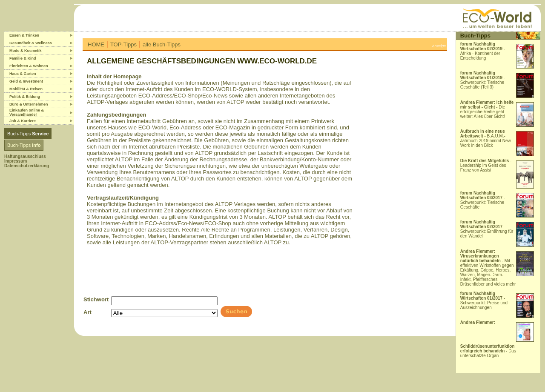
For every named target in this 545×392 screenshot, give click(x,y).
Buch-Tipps (28, 134)
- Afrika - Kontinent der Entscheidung (483, 51)
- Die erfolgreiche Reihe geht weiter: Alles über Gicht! (487, 109)
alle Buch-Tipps (162, 44)
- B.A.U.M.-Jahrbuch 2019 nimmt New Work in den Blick (486, 138)
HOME (96, 44)
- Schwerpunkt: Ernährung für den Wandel (487, 229)
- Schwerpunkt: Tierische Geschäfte (483, 200)
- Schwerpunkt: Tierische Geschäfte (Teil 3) (483, 80)
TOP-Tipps (123, 44)
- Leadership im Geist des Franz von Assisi (486, 165)
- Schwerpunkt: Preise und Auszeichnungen (484, 300)
